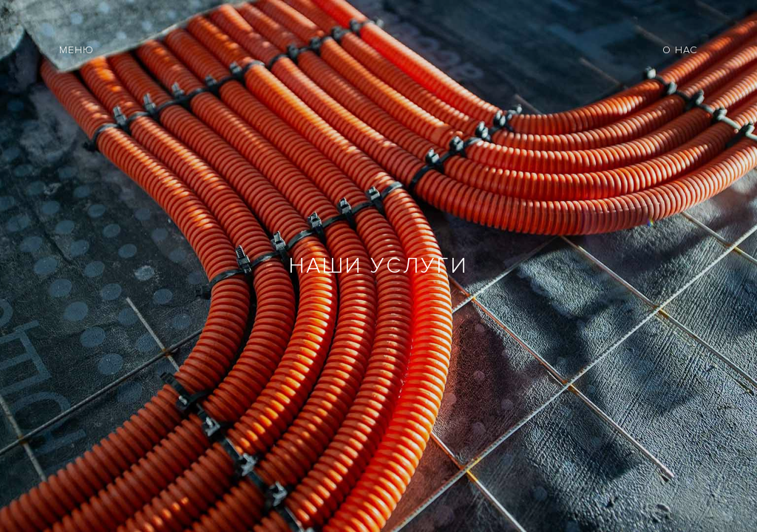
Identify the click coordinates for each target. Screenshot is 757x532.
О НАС (680, 50)
